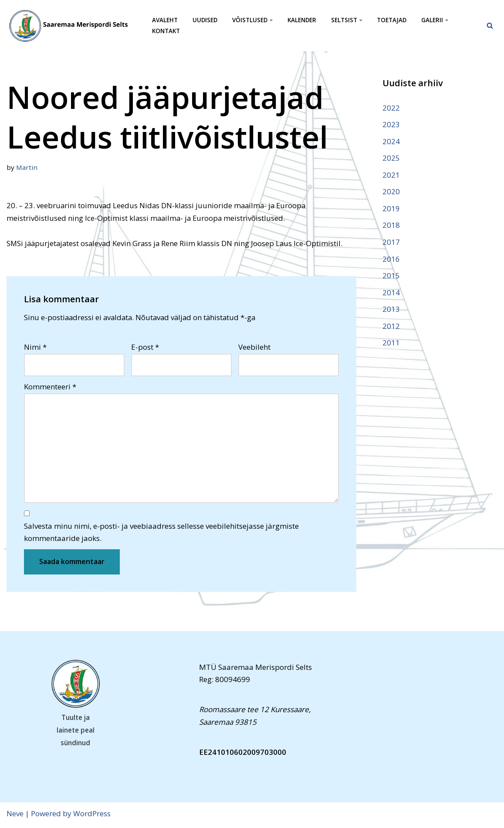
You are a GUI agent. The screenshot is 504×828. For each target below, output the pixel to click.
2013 (391, 311)
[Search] (490, 25)
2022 (391, 108)
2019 (391, 209)
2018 (391, 226)
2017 (391, 243)
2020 (391, 192)
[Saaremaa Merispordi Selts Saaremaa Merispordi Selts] (72, 26)
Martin (27, 167)
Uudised (205, 20)
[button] (272, 20)
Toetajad (394, 20)
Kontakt (166, 31)
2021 (391, 175)
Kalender (303, 20)
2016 (391, 260)
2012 (391, 328)
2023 (391, 124)
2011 (391, 345)
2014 (391, 294)
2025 (391, 158)
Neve (15, 816)
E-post (145, 348)
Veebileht (254, 348)
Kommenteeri (50, 388)
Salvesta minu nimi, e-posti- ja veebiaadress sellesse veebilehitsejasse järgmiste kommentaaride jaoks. (161, 535)
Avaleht (165, 20)
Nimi (35, 348)
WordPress (92, 816)
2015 (391, 277)
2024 (391, 141)
